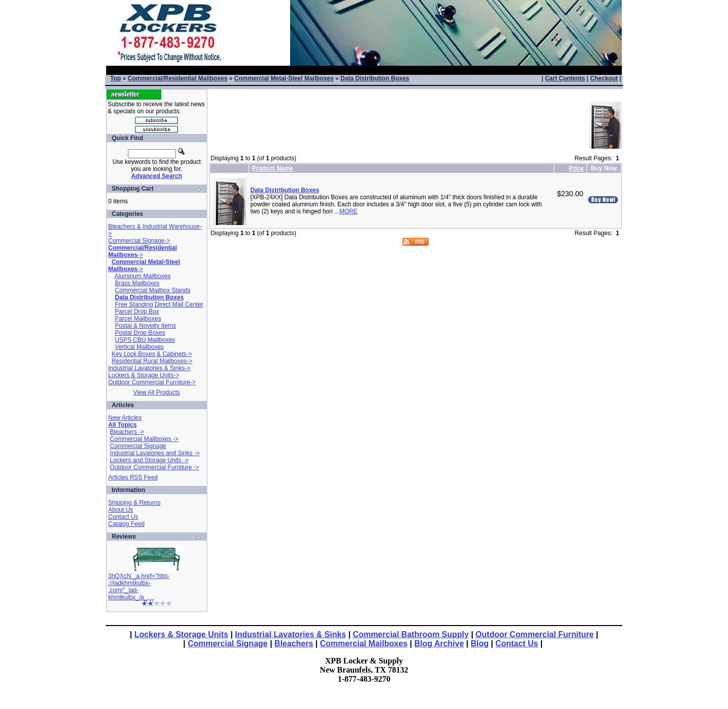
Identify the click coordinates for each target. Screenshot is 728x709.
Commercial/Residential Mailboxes (177, 78)
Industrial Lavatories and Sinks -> (155, 453)
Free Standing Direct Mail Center (159, 304)
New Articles (125, 418)
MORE (348, 211)
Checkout (604, 78)
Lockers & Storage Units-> (144, 375)
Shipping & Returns (134, 503)
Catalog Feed (126, 524)
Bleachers (294, 644)
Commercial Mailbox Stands (152, 290)
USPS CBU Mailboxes (145, 340)
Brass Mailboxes (137, 283)
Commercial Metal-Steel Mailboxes (284, 78)
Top (116, 78)
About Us (121, 510)
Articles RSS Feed (133, 477)
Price (576, 168)
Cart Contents (565, 78)
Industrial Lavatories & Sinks (291, 634)
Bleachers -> (127, 432)
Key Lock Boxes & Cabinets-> (152, 354)
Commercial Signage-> (139, 241)
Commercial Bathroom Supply (411, 634)
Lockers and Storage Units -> (149, 460)
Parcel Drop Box (137, 312)
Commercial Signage (138, 446)
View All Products (157, 392)
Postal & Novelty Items (145, 326)
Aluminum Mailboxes (143, 276)
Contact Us (123, 517)
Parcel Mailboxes (138, 319)
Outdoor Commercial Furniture (535, 634)
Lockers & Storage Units (181, 634)
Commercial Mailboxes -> (144, 439)
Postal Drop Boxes (140, 333)
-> (143, 251)
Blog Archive (439, 644)
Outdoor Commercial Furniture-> (152, 382)
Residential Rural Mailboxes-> (152, 361)
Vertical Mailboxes (139, 347)
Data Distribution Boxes (375, 78)
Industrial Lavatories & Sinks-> (149, 368)
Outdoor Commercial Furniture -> (154, 467)
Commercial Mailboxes (364, 644)
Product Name (273, 168)
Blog (480, 644)
